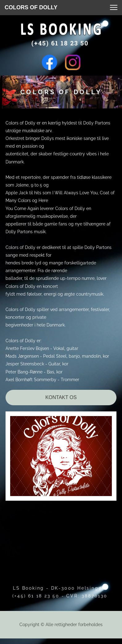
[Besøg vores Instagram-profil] (73, 62)
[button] (114, 7)
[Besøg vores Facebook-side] (50, 62)
